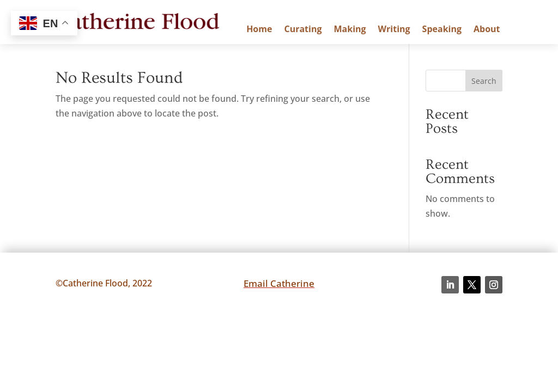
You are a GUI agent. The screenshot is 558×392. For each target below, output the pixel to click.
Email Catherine (279, 283)
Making (350, 30)
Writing (394, 30)
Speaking (442, 30)
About (487, 30)
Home (259, 30)
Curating (303, 30)
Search (484, 81)
